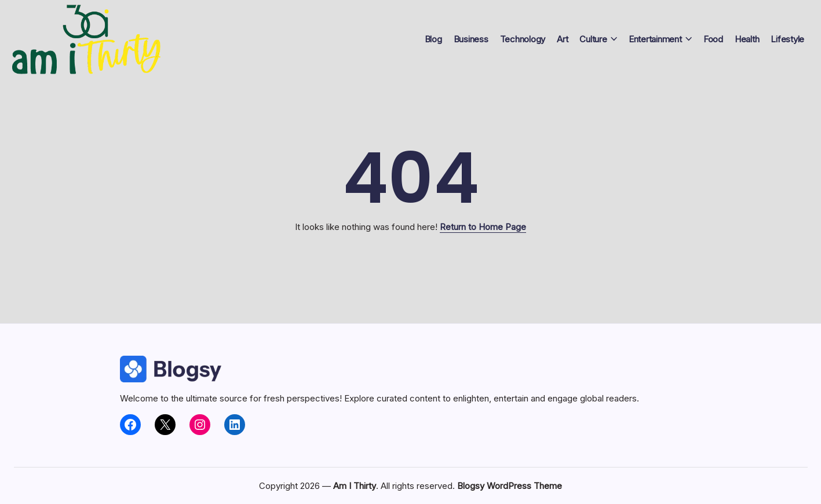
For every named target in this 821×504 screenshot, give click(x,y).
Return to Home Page (483, 227)
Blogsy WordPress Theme (510, 486)
